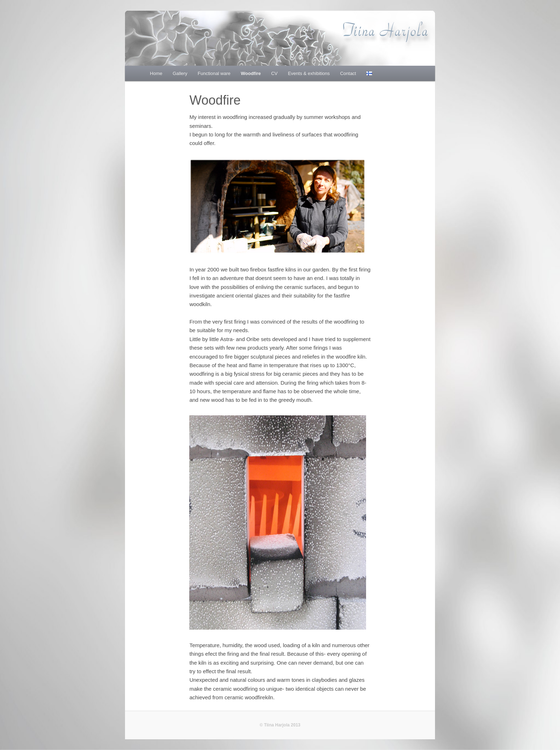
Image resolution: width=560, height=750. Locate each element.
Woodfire (251, 73)
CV (274, 73)
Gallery (180, 73)
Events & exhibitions (309, 73)
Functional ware (214, 73)
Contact (348, 73)
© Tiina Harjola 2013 (280, 725)
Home (156, 73)
